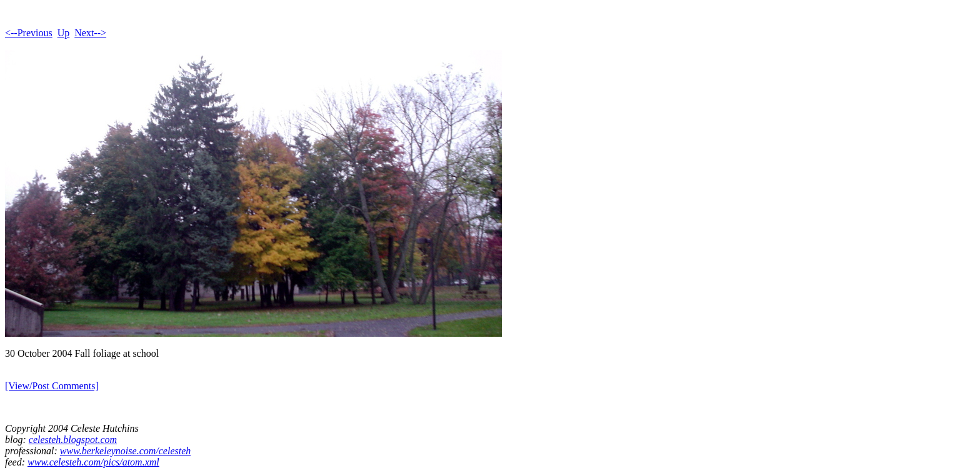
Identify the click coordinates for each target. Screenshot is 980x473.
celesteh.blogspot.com (73, 440)
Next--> (90, 33)
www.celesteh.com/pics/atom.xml (93, 462)
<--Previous (29, 33)
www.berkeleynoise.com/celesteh (125, 451)
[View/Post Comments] (52, 386)
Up (64, 33)
